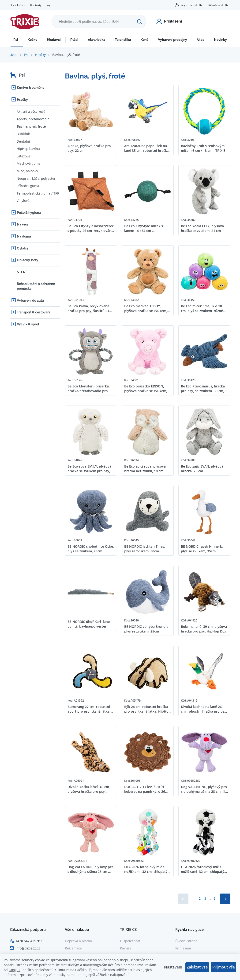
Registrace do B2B (192, 5)
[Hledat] (139, 22)
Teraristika (123, 40)
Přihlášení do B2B (219, 5)
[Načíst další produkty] (225, 899)
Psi (16, 40)
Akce (201, 40)
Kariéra (126, 948)
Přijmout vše (224, 967)
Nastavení (173, 967)
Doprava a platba (78, 941)
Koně (144, 40)
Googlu (14, 970)
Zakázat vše (197, 967)
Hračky (40, 55)
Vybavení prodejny (172, 40)
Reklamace (73, 948)
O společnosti (18, 5)
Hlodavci (54, 40)
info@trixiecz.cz (28, 948)
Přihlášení (183, 948)
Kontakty (36, 5)
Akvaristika (97, 40)
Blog (47, 5)
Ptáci (74, 40)
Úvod (14, 55)
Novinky (220, 40)
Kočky (32, 40)
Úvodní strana (186, 941)
